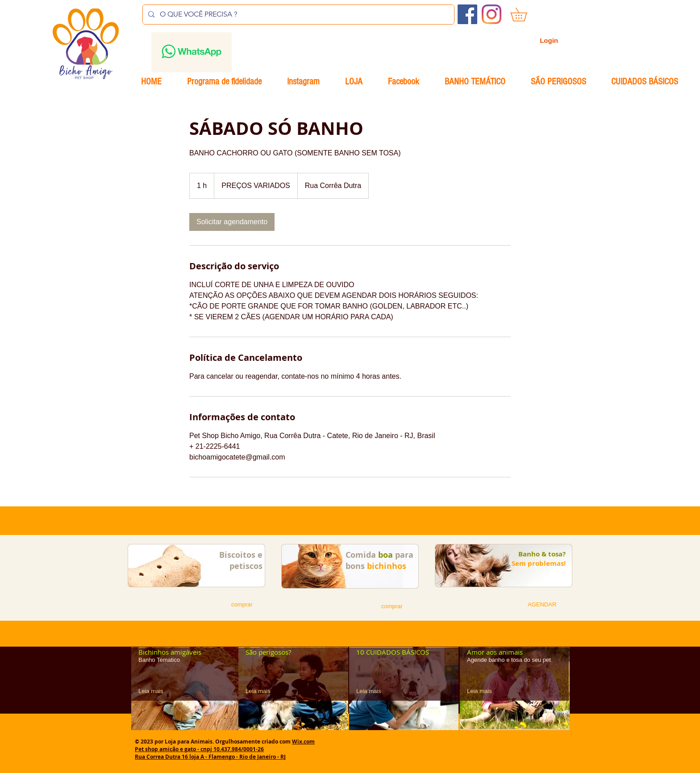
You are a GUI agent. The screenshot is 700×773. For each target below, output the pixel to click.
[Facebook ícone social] (467, 14)
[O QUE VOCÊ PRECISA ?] (298, 15)
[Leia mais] (154, 691)
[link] (232, 222)
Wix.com (303, 742)
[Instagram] (492, 14)
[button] (525, 15)
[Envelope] (191, 52)
